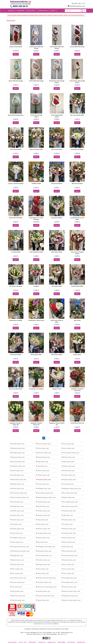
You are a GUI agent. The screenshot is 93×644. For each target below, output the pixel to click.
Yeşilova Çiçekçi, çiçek (43, 471)
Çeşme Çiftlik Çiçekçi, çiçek (70, 556)
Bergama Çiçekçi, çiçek (43, 457)
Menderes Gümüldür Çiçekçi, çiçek (46, 578)
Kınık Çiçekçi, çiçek (16, 587)
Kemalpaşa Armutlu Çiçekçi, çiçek (45, 547)
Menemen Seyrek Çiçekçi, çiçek (45, 596)
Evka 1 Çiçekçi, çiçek (68, 564)
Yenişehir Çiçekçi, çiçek (43, 475)
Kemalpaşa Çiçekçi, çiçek (43, 533)
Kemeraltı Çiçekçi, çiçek (69, 511)
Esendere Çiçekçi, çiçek (43, 560)
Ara (84, 11)
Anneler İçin (42, 642)
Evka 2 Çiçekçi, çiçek (17, 569)
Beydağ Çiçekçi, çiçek (17, 556)
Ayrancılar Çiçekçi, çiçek (17, 462)
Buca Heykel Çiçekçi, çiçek (69, 493)
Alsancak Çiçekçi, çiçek (68, 538)
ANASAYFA (11, 11)
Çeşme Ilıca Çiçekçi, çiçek (43, 453)
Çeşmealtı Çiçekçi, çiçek (17, 457)
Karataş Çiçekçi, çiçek (42, 484)
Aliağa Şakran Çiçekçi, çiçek (70, 596)
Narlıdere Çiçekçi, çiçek (17, 529)
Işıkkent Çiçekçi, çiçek (17, 471)
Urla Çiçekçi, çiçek (16, 524)
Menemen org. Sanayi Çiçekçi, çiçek (46, 587)
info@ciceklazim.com (77, 6)
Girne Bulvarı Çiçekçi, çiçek (18, 578)
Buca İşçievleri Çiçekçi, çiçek (19, 493)
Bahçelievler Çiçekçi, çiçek (44, 551)
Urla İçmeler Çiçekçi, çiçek (44, 582)
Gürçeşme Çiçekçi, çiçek (17, 582)
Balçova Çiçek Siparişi (46, 624)
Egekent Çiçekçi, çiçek (17, 560)
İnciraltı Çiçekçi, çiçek (17, 502)
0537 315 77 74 (79, 3)
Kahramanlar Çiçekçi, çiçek (18, 480)
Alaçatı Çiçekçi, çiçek (68, 462)
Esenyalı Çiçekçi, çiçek (17, 564)
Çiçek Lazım (67, 620)
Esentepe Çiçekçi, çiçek (69, 560)
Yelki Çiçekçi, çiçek (42, 466)
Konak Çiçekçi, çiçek (16, 533)
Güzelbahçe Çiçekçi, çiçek (18, 538)
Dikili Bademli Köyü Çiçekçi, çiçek (20, 551)
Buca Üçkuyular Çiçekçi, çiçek (45, 493)
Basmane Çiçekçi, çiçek (43, 480)
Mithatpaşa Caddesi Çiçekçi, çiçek (71, 488)
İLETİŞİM (53, 11)
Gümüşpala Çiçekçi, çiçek (69, 578)
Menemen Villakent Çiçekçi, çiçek (71, 600)
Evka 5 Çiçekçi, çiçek (17, 573)
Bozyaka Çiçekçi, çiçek (17, 484)
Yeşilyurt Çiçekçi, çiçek (17, 515)
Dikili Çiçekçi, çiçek (67, 547)
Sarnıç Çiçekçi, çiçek (68, 444)
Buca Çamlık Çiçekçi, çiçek (44, 556)
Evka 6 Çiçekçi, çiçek (42, 573)
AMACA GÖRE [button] (31, 11)
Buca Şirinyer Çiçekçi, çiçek (70, 506)
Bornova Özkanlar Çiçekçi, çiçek (19, 497)
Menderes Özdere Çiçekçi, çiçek (71, 591)
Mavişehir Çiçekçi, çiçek (43, 515)
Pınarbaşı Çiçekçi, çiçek (43, 511)
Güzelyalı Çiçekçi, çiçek (69, 520)
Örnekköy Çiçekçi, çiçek (43, 591)
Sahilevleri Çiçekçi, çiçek (17, 448)
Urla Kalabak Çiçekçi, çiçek (69, 582)
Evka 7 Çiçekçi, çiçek (68, 573)
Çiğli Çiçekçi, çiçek (67, 515)
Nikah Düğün (62, 642)
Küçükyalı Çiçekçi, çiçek (69, 480)
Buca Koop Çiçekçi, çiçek (43, 444)
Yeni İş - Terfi (23, 642)
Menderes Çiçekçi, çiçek (69, 529)
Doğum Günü (52, 642)
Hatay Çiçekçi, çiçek (42, 520)
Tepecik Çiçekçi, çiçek (42, 600)
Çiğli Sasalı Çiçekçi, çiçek (18, 596)
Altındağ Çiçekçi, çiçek (17, 506)
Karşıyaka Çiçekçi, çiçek (69, 533)
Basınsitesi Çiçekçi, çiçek (69, 551)
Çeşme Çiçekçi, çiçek (17, 542)
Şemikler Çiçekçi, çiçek (17, 511)
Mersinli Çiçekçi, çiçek (68, 471)
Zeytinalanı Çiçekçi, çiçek (18, 466)
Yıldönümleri (32, 642)
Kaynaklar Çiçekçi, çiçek (17, 453)
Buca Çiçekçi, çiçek (42, 542)
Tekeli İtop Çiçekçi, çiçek (17, 600)
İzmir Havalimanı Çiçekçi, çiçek (70, 453)
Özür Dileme (71, 642)
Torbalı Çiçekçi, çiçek (42, 524)
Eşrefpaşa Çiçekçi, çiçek (43, 564)
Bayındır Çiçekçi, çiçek (68, 457)
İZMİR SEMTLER (43, 11)
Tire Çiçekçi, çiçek (67, 524)
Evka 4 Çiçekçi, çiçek (68, 569)
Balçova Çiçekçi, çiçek (68, 497)
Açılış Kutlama (12, 642)
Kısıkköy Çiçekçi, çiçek (68, 466)
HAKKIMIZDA (20, 11)
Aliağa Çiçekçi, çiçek (42, 462)
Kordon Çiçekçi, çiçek (68, 448)
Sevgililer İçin (81, 642)
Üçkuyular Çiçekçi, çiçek (43, 502)
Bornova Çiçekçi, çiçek (68, 542)
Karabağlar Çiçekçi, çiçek (43, 488)
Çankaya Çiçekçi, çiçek (68, 475)
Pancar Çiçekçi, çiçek (42, 448)
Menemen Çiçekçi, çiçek (43, 529)
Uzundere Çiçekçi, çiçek (17, 444)
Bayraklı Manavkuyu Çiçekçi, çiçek (46, 497)
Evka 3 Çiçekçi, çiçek (42, 569)
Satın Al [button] (16, 54)
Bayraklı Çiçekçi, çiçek (42, 506)
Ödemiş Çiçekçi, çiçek (17, 591)
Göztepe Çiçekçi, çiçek (17, 488)
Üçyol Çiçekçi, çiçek (68, 484)
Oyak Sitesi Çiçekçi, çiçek (69, 587)
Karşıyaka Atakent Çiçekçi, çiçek (19, 547)
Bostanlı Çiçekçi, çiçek (17, 520)
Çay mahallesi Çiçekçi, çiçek (70, 502)
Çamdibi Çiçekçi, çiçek (17, 475)
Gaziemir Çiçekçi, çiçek (43, 538)
